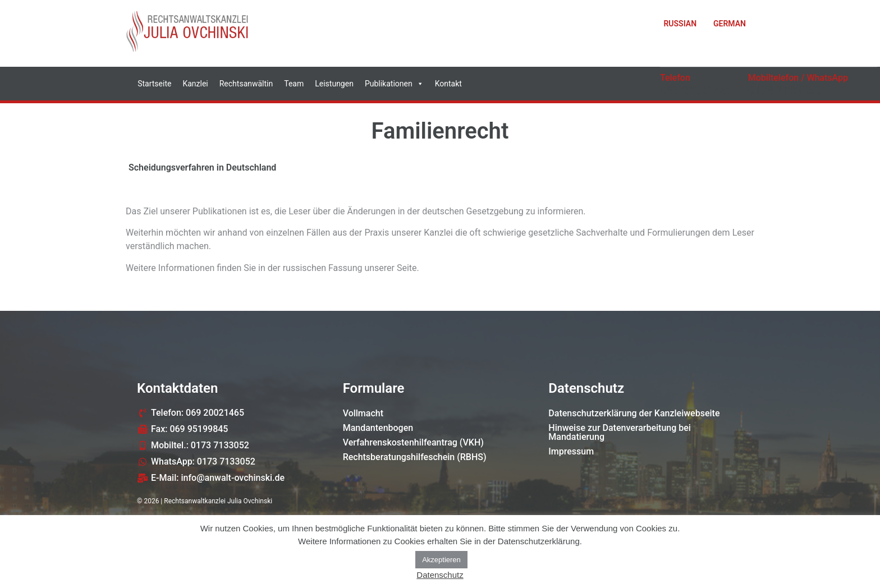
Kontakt (448, 84)
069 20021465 (696, 90)
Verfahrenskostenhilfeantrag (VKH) (413, 442)
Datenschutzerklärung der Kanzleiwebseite (634, 413)
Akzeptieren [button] (441, 560)
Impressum (571, 451)
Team (294, 84)
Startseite (154, 84)
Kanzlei (195, 84)
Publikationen (394, 84)
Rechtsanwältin (246, 84)
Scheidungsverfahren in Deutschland (202, 167)
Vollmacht (363, 413)
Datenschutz (440, 575)
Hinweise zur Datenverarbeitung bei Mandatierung (620, 432)
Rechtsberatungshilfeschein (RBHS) (415, 457)
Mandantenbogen (378, 428)
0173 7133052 (785, 90)
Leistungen (334, 84)
